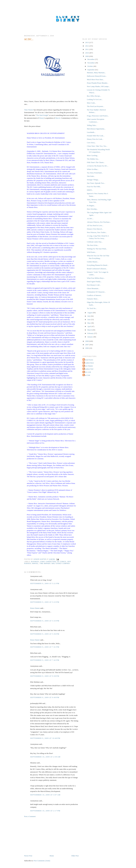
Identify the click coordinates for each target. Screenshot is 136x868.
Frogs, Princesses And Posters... (98, 116)
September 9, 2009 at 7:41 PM (45, 647)
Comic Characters (48, 562)
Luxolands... (91, 132)
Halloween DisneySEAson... (97, 76)
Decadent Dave (89, 363)
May (89, 323)
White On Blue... (93, 169)
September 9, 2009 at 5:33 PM (45, 621)
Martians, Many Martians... (96, 73)
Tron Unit (87, 375)
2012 (87, 46)
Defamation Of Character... (96, 292)
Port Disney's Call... (94, 285)
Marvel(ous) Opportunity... (96, 129)
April (89, 326)
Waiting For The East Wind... (97, 249)
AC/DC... (90, 219)
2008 (87, 341)
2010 (87, 53)
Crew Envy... (91, 143)
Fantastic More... (93, 299)
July (89, 316)
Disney (42, 118)
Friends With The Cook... (96, 136)
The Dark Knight (42, 115)
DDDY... (90, 190)
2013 (87, 42)
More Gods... (91, 103)
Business (35, 562)
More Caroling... (93, 155)
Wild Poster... (92, 252)
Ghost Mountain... (93, 288)
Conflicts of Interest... (94, 295)
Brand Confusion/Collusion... (97, 269)
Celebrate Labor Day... (95, 242)
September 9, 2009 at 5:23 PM (45, 602)
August (90, 313)
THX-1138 (87, 372)
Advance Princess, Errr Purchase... (99, 222)
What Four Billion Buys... (96, 278)
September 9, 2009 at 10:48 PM (45, 738)
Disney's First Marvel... (95, 229)
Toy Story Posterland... (95, 173)
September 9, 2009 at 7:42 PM (45, 660)
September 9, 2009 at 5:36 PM (45, 634)
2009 (87, 56)
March (90, 330)
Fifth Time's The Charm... (96, 162)
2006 (87, 348)
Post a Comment (30, 816)
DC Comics (62, 562)
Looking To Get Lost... (95, 99)
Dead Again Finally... (94, 282)
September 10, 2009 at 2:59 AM (45, 757)
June (89, 320)
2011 (87, 49)
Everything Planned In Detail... (98, 265)
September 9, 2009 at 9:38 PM (45, 676)
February (91, 333)
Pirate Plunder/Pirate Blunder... (98, 83)
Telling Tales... (92, 125)
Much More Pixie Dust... (95, 79)
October (90, 66)
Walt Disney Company (61, 564)
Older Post (75, 856)
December (91, 59)
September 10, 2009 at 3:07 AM (45, 795)
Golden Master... (93, 262)
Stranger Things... (93, 180)
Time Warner (29, 110)
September (91, 70)
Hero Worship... (92, 209)
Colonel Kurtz (88, 360)
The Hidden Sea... (93, 159)
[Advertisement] (44, 836)
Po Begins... (91, 206)
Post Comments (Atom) (42, 861)
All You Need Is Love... (95, 225)
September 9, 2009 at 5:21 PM (45, 583)
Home (52, 856)
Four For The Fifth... (94, 187)
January (90, 337)
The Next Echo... (93, 245)
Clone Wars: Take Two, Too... (97, 146)
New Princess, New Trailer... (97, 232)
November (91, 63)
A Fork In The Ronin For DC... (98, 166)
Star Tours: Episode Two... (96, 183)
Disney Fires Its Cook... (95, 139)
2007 (87, 345)
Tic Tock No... (92, 308)
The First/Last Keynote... (95, 106)
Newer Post (28, 856)
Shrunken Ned (88, 369)
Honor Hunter (35, 608)
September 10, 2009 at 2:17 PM (45, 811)
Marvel (58, 118)
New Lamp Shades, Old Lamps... (98, 86)
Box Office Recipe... (94, 96)
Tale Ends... (91, 176)
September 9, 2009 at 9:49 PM (45, 697)
